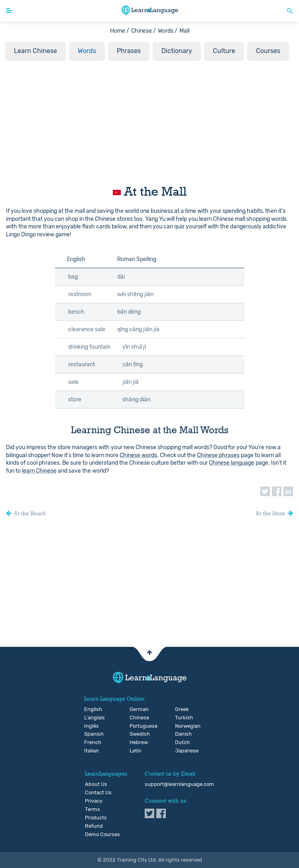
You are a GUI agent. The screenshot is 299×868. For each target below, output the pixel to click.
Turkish (182, 718)
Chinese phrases (218, 455)
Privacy (94, 801)
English (91, 709)
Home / (120, 31)
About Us (96, 784)
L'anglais (91, 718)
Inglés (91, 726)
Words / (168, 31)
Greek (182, 709)
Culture (224, 51)
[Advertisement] (149, 120)
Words (87, 51)
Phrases (129, 51)
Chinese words (138, 455)
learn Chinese (39, 471)
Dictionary (177, 51)
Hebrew (136, 742)
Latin (136, 751)
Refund (94, 826)
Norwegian (182, 726)
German (136, 709)
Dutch (182, 742)
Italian (91, 751)
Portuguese (136, 726)
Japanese (182, 751)
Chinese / (144, 31)
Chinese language (232, 463)
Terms (92, 809)
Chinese (136, 718)
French (91, 742)
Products (96, 818)
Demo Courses (102, 835)
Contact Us (98, 793)
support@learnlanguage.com (179, 784)
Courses (268, 51)
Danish (182, 734)
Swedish (136, 734)
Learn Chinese (35, 51)
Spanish (91, 734)
